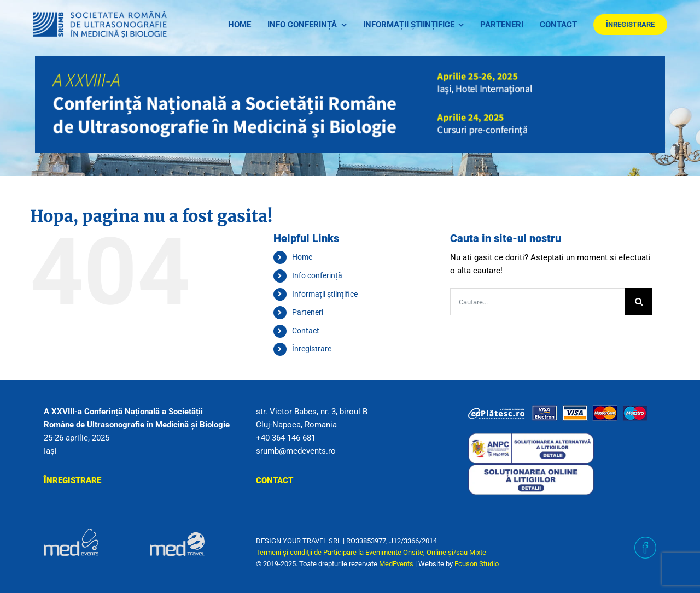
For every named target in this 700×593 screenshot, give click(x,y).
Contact (306, 331)
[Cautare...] (538, 302)
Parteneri (308, 312)
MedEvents (396, 564)
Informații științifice (325, 294)
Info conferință (317, 275)
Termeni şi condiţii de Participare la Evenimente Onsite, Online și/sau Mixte (371, 552)
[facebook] (645, 541)
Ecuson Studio (477, 564)
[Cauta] (639, 302)
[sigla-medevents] (71, 532)
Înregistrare (312, 349)
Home (302, 257)
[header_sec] (350, 60)
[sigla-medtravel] (177, 532)
